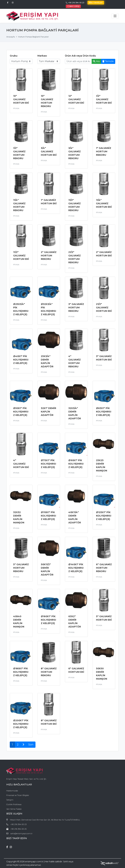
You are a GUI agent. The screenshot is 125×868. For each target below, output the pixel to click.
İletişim (10, 800)
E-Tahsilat (96, 3)
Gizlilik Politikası (14, 804)
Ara (96, 61)
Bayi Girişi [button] (73, 6)
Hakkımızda (12, 791)
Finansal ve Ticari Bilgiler (18, 795)
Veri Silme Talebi (14, 809)
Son (31, 745)
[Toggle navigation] (115, 16)
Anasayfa (11, 37)
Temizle (108, 61)
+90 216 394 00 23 (75, 3)
